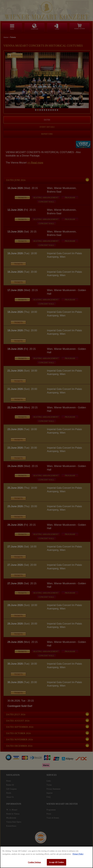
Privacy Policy (78, 854)
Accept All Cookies (56, 862)
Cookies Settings (34, 862)
